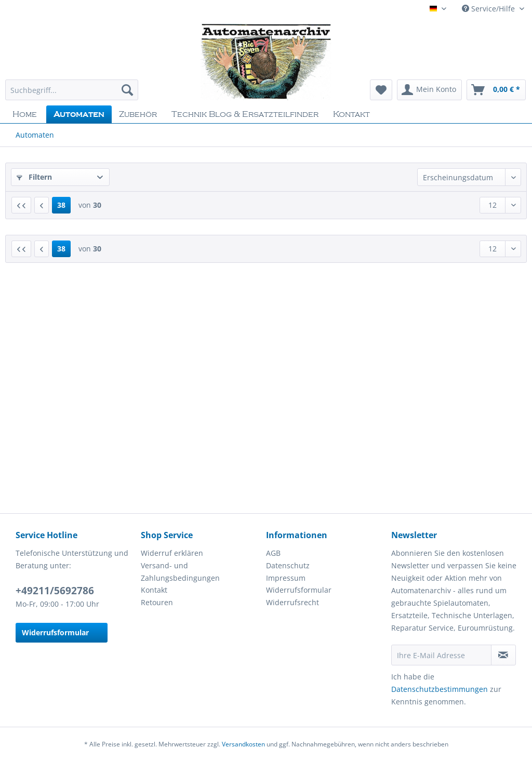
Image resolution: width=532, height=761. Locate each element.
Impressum (286, 578)
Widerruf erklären (172, 553)
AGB (273, 553)
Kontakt (154, 590)
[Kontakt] (351, 114)
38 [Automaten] (61, 205)
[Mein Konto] (429, 90)
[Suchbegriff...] (72, 90)
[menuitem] (72, 95)
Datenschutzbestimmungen (440, 689)
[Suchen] (127, 90)
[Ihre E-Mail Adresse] (441, 655)
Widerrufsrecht (292, 602)
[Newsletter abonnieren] (503, 655)
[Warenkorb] (496, 90)
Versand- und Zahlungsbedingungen (180, 572)
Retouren (157, 602)
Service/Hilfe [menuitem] (489, 9)
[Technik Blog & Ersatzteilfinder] (245, 114)
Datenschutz (288, 565)
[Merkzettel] (381, 90)
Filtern (34, 177)
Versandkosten (243, 744)
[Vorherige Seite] (42, 205)
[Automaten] (79, 114)
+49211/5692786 (55, 591)
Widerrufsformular (55, 632)
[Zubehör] (138, 114)
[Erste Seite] (21, 205)
